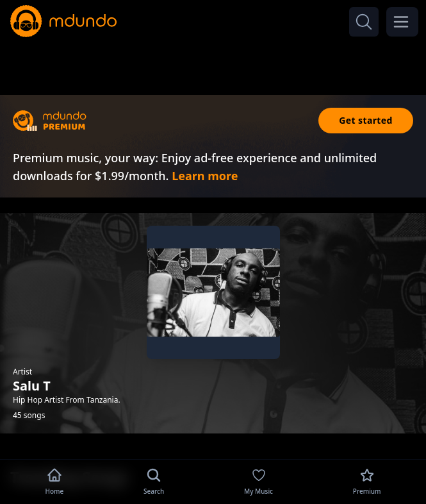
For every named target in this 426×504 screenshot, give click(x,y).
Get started (366, 120)
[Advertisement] (213, 63)
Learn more (205, 176)
